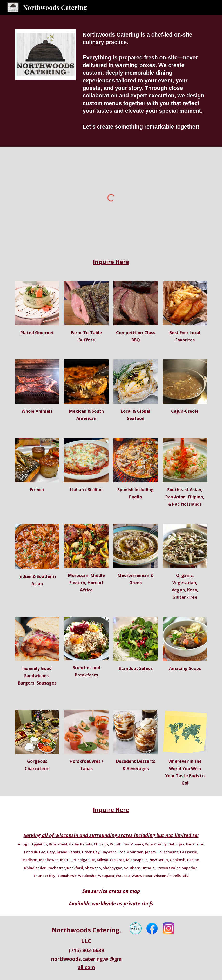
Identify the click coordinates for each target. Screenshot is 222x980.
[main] (144, 81)
